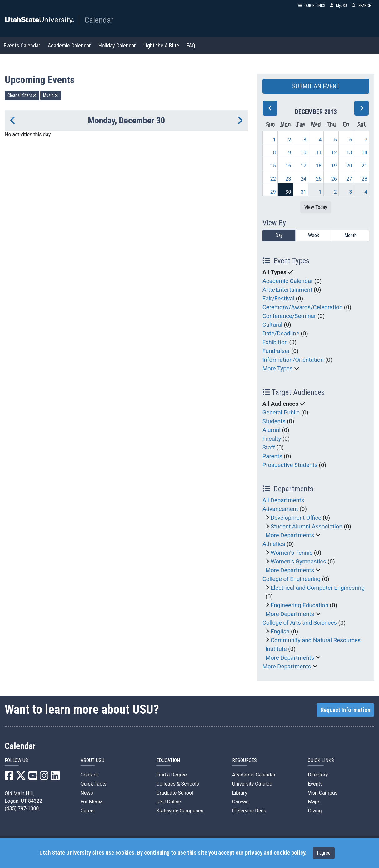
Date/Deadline (281, 334)
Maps (314, 802)
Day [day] (279, 235)
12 (334, 153)
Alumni (272, 430)
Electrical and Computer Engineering (318, 588)
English (280, 632)
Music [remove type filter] (51, 95)
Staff (269, 448)
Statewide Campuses (180, 811)
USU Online (169, 802)
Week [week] (314, 235)
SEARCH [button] (362, 5)
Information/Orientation (293, 360)
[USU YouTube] (33, 778)
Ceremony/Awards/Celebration (303, 307)
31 (303, 192)
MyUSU (338, 5)
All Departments (283, 500)
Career (88, 811)
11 (319, 153)
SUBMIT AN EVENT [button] (316, 86)
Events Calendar (22, 45)
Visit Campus (323, 793)
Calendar (99, 20)
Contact (89, 775)
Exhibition (275, 342)
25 (319, 179)
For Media (92, 802)
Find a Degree (171, 775)
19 (334, 166)
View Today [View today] (316, 207)
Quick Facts (94, 784)
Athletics (274, 544)
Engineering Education (299, 605)
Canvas (240, 802)
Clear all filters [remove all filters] (22, 95)
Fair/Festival (279, 299)
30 (288, 192)
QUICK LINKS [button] (311, 5)
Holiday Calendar (117, 45)
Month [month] (350, 235)
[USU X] (21, 778)
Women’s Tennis (292, 553)
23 (288, 179)
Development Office (296, 518)
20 (349, 166)
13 (349, 153)
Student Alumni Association (307, 527)
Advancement (280, 509)
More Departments (290, 535)
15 (273, 166)
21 (364, 166)
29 (273, 192)
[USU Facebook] (9, 778)
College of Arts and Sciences (300, 623)
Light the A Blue (161, 45)
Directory (318, 775)
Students (274, 421)
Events (315, 784)
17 (303, 166)
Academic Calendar (69, 45)
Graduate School (175, 793)
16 (288, 166)
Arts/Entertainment (287, 290)
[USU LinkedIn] (55, 778)
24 (303, 179)
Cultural (272, 325)
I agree (324, 853)
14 (364, 153)
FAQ (191, 45)
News (87, 793)
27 (349, 179)
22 (273, 179)
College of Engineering (292, 579)
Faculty (272, 439)
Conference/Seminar (289, 316)
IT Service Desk (249, 811)
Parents (272, 456)
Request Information (345, 710)
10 (303, 153)
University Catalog (252, 784)
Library (240, 793)
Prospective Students (290, 465)
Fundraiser (276, 351)
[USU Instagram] (44, 778)
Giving (315, 811)
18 (319, 166)
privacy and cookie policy (275, 853)
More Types (278, 369)
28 (364, 179)
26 (334, 179)
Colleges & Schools (178, 784)
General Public (281, 413)
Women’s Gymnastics (298, 562)
